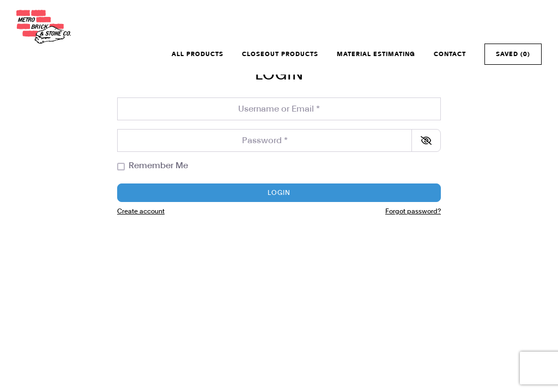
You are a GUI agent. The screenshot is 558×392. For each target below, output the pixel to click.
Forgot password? (413, 211)
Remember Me (158, 166)
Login (279, 193)
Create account (141, 211)
